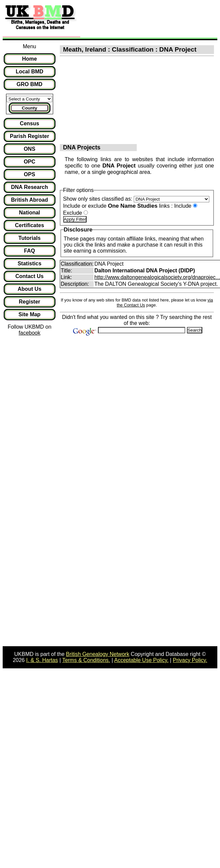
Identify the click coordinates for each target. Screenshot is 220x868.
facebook (30, 333)
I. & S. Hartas (42, 660)
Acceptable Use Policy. (141, 660)
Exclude (73, 213)
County (29, 108)
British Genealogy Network (97, 654)
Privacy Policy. (190, 660)
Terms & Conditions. (86, 660)
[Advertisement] (134, 19)
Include (183, 206)
